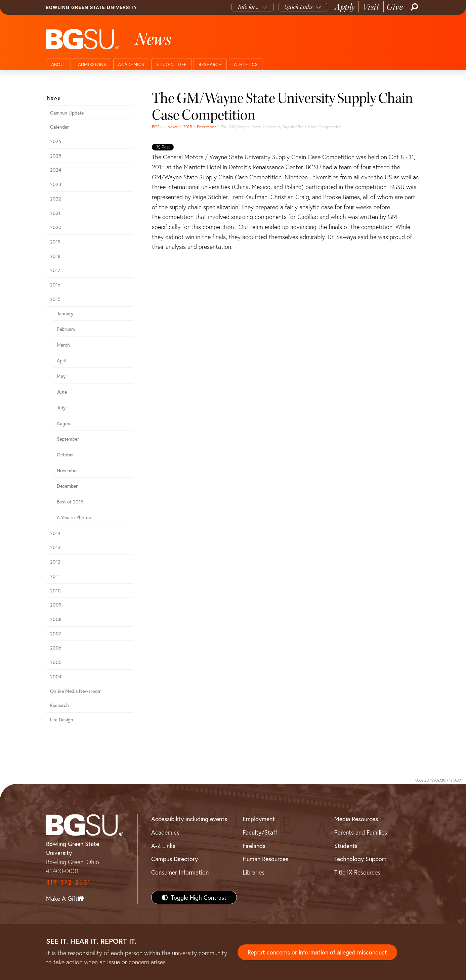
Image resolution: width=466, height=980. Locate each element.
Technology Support (360, 859)
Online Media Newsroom (76, 691)
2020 (56, 227)
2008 (56, 619)
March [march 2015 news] (63, 345)
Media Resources (356, 819)
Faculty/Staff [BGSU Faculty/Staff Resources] (260, 832)
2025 (56, 156)
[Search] (414, 7)
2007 (56, 634)
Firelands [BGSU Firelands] (254, 846)
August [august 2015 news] (64, 423)
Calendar (59, 127)
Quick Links (299, 7)
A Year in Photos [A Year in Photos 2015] (74, 517)
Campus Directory (175, 859)
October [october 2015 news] (65, 455)
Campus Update (67, 113)
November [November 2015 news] (67, 470)
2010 (55, 591)
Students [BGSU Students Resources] (346, 846)
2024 (56, 170)
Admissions (92, 64)
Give (395, 7)
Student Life (172, 64)
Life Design (62, 720)
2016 (55, 285)
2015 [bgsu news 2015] (187, 127)
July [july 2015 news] (61, 408)
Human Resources (265, 859)
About (59, 64)
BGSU (157, 127)
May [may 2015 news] (61, 376)
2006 (56, 648)
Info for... (248, 7)
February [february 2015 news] (66, 329)
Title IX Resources (357, 872)
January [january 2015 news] (65, 314)
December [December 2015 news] (206, 127)
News (173, 127)
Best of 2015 (70, 502)
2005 (56, 662)
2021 (55, 213)
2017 (55, 270)
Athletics (246, 64)
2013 (55, 547)
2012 (55, 562)
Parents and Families (361, 832)
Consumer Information (180, 872)
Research (210, 64)
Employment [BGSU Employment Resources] (259, 819)
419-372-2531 (68, 882)
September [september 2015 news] (68, 439)
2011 (55, 576)
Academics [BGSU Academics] (165, 832)
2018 (55, 256)
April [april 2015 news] (62, 361)
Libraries (253, 872)
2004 (56, 677)
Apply (345, 7)
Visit (371, 7)
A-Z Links (163, 846)
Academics (131, 64)
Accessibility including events (189, 819)
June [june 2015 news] (62, 392)
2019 (55, 242)
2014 (55, 533)
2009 (56, 605)
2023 (56, 184)
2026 (56, 141)
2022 (56, 199)
